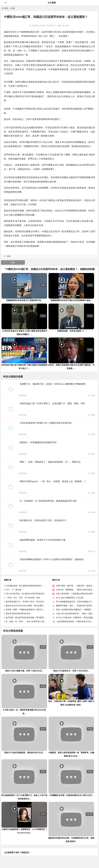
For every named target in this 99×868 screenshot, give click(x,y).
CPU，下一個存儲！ (14, 590)
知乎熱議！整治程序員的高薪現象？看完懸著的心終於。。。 (31, 618)
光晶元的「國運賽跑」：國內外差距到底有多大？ (77, 590)
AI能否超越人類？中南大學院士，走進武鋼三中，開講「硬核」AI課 (52, 403)
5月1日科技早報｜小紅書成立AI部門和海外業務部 (27, 594)
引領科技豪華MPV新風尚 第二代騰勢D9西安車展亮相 (45, 423)
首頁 (6, 8)
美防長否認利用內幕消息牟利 (18, 614)
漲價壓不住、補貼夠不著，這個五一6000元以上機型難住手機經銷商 (53, 384)
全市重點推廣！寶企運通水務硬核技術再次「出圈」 (28, 586)
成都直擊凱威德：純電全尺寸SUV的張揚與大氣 (43, 540)
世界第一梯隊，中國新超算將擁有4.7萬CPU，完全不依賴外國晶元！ (35, 610)
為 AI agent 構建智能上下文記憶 (70, 598)
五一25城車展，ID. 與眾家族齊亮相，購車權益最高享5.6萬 (48, 501)
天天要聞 (52, 3)
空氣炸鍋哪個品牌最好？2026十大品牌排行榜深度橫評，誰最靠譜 (51, 559)
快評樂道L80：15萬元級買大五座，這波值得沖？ (43, 520)
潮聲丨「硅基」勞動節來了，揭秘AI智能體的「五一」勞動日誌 (50, 462)
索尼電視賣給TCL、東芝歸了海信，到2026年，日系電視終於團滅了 (34, 602)
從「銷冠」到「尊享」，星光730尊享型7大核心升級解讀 (30, 621)
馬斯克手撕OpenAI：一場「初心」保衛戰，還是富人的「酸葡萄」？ (53, 481)
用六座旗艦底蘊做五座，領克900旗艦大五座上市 (77, 602)
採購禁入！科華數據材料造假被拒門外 (38, 442)
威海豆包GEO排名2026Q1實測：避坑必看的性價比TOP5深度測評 (34, 606)
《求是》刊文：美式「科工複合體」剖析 (23, 598)
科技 (13, 8)
